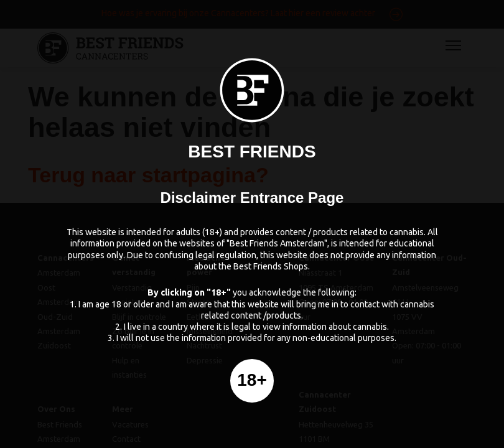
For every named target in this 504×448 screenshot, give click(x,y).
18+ (252, 380)
